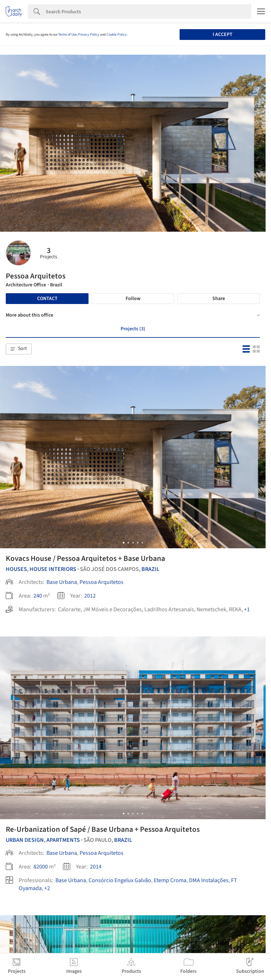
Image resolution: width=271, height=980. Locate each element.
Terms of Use (67, 35)
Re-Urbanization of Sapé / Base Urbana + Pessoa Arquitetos (103, 829)
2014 (96, 867)
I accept (223, 35)
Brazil (150, 569)
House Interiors (53, 569)
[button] (19, 349)
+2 (47, 888)
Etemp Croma (170, 880)
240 (38, 596)
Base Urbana (62, 582)
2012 (90, 596)
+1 (247, 609)
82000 (41, 867)
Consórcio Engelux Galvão (120, 880)
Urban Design (25, 840)
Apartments (63, 840)
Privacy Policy (89, 35)
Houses (16, 569)
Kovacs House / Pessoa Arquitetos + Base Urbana (85, 558)
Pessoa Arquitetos (101, 582)
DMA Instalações (209, 880)
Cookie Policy (117, 35)
